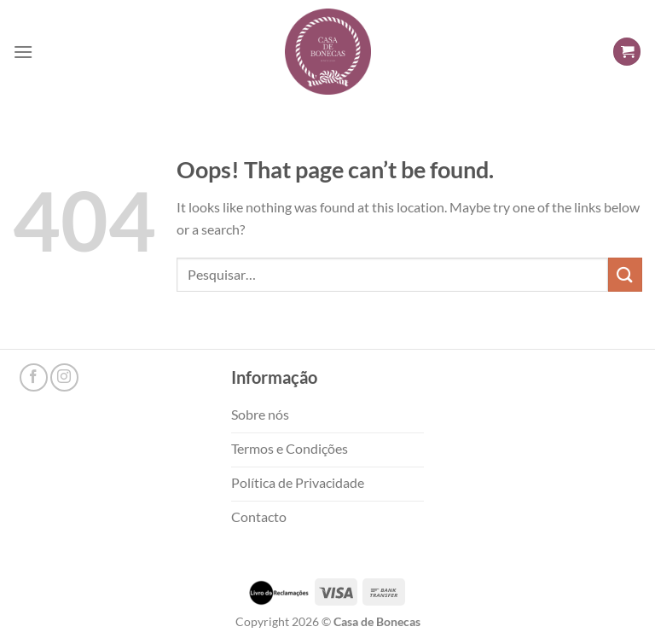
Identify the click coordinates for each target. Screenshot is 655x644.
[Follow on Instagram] (64, 377)
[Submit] (625, 274)
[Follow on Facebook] (34, 377)
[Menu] (23, 52)
